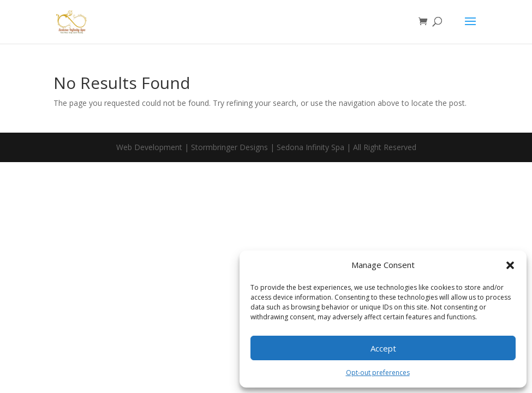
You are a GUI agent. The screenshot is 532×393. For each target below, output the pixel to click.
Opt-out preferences (378, 373)
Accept (383, 348)
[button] (510, 265)
